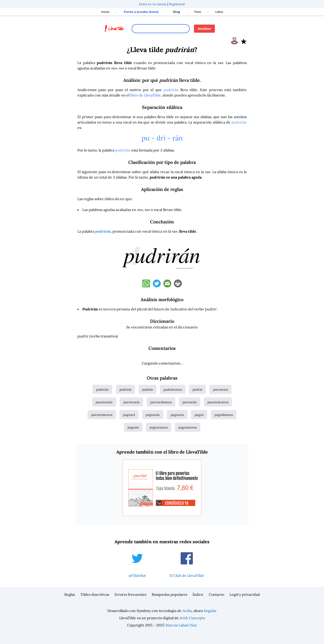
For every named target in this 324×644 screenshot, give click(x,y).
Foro (198, 12)
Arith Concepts (192, 618)
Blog (177, 12)
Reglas (70, 594)
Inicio (105, 12)
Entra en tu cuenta (153, 4)
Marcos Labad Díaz (181, 625)
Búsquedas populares (169, 594)
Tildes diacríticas (95, 594)
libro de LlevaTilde (146, 95)
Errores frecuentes (130, 594)
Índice (198, 594)
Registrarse (177, 4)
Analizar (204, 29)
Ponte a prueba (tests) (141, 12)
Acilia (187, 611)
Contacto (216, 594)
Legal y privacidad (245, 594)
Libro (219, 12)
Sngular (210, 611)
